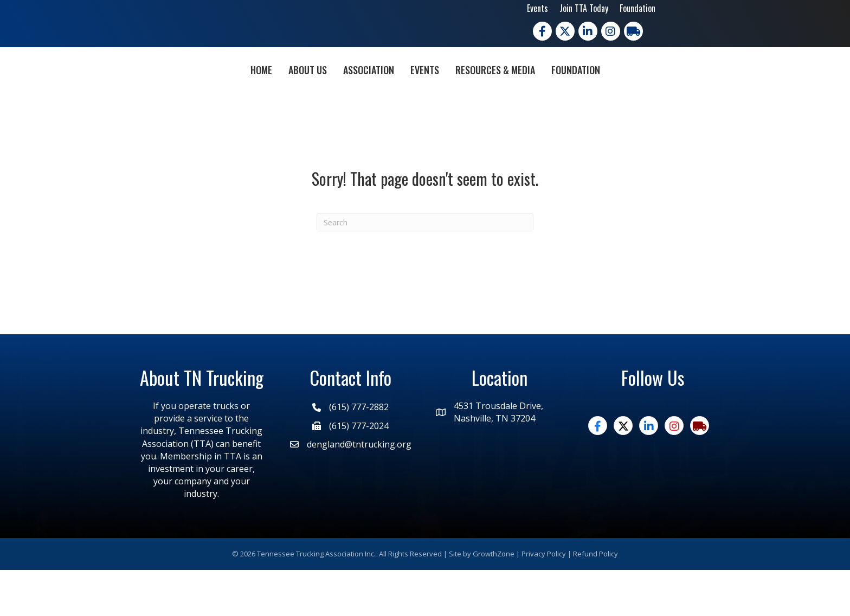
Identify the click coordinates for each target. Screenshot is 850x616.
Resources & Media (558, 92)
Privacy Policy (544, 600)
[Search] (425, 268)
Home (199, 92)
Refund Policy (595, 600)
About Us (245, 92)
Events (537, 8)
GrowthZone (494, 600)
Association (306, 92)
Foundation (637, 8)
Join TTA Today (584, 8)
